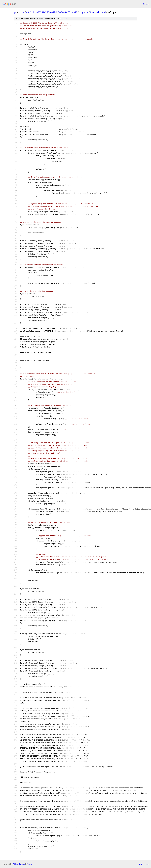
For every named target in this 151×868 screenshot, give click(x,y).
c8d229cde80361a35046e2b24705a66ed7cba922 (52, 12)
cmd (103, 12)
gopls (85, 12)
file (65, 19)
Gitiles (15, 864)
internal (95, 12)
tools (21, 12)
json (146, 864)
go (15, 12)
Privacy (22, 864)
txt (140, 864)
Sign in (146, 4)
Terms (29, 864)
